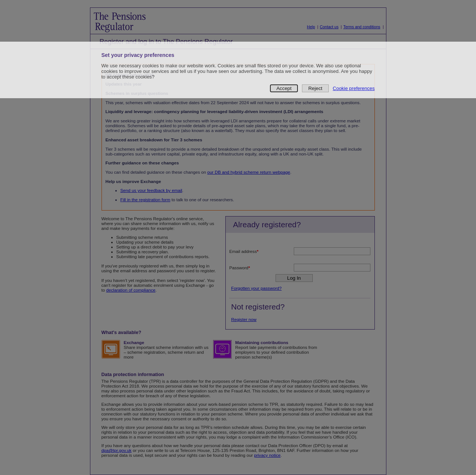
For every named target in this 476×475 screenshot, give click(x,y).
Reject (315, 88)
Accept (284, 88)
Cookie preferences (354, 88)
